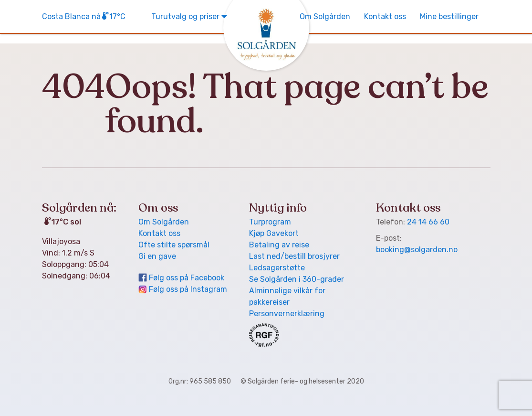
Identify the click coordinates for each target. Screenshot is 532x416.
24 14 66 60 (428, 222)
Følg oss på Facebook (187, 278)
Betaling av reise (279, 245)
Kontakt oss (385, 16)
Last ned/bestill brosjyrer (294, 256)
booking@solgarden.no (417, 250)
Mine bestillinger (449, 16)
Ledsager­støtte (277, 268)
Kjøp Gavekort (274, 233)
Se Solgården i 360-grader (297, 279)
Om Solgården (325, 16)
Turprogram (270, 222)
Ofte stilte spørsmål (174, 245)
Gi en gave (157, 256)
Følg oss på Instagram (188, 289)
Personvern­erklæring (287, 314)
